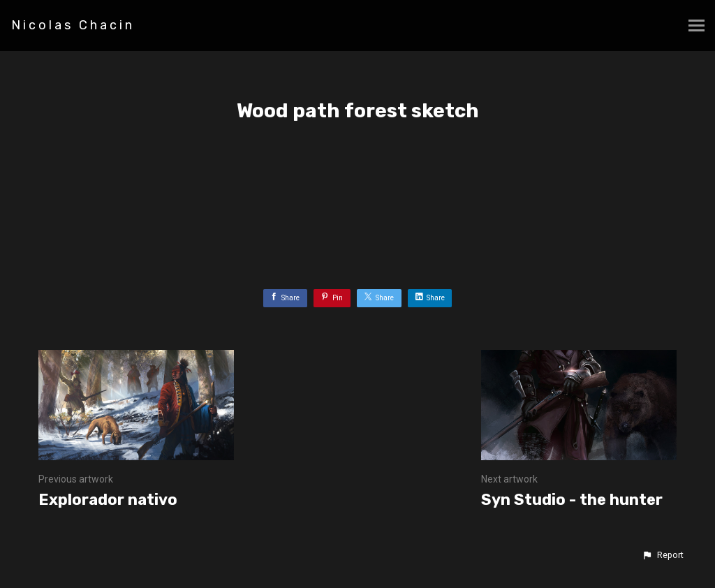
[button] (663, 555)
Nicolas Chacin (73, 25)
